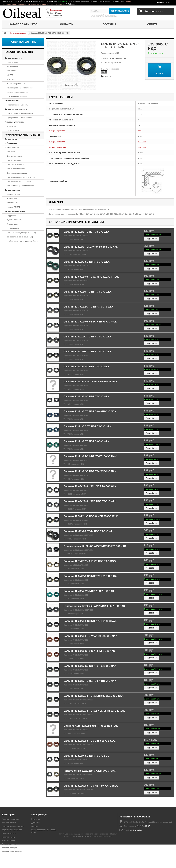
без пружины (12, 224)
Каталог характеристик (15, 211)
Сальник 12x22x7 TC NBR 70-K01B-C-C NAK (90, 681)
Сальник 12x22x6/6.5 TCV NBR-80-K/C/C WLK (91, 786)
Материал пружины (58, 147)
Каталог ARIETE (13, 207)
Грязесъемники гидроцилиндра (20, 113)
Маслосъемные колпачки (17, 92)
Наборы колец (11, 143)
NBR (140, 131)
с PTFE (10, 75)
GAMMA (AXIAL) (13, 130)
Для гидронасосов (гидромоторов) (21, 177)
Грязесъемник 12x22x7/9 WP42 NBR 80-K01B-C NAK (95, 546)
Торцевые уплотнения (15, 122)
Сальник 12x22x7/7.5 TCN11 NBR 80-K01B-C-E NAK (94, 711)
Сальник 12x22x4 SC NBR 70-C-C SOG (86, 756)
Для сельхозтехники (15, 164)
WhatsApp (62, 1)
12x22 (104, 72)
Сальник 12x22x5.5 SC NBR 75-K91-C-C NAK (90, 621)
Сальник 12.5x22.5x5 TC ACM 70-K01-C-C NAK (91, 277)
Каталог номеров (12, 190)
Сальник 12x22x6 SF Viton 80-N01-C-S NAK (89, 651)
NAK (116, 53)
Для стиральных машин (17, 173)
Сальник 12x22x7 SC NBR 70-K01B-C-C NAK (90, 666)
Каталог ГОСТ (13, 203)
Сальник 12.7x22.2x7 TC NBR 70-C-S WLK (88, 307)
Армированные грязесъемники (19, 118)
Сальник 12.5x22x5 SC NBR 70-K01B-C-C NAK (91, 576)
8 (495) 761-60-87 (47, 1)
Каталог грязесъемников (16, 109)
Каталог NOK (12, 199)
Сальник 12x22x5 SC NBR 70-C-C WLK (87, 397)
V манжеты (11, 126)
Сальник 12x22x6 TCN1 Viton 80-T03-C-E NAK (91, 247)
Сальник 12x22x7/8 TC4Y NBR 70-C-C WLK (89, 531)
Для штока (11, 71)
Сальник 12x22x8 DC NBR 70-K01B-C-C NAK (90, 456)
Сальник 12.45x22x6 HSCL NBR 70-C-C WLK (90, 486)
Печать (108, 76)
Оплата (152, 24)
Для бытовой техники (16, 169)
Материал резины (57, 131)
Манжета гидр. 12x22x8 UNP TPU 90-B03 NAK (91, 726)
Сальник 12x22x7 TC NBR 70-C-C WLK (86, 441)
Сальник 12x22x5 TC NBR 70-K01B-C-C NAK (90, 411)
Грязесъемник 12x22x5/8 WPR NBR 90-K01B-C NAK (94, 606)
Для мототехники (14, 160)
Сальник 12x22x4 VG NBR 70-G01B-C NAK (89, 591)
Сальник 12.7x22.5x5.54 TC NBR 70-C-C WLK (90, 322)
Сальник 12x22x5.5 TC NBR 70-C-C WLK (88, 426)
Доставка (109, 24)
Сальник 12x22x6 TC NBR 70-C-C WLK (86, 232)
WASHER (11, 79)
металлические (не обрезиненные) (21, 233)
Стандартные (12, 62)
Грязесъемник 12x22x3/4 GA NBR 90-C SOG (90, 771)
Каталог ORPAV (13, 194)
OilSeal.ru (114, 857)
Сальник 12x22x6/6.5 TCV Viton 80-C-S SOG (90, 741)
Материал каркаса (57, 142)
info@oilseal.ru (71, 4)
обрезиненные (13, 228)
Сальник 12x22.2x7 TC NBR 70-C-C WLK (88, 337)
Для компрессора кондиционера (20, 186)
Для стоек (11, 152)
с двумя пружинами (15, 220)
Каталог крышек (12, 135)
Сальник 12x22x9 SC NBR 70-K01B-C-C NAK (90, 471)
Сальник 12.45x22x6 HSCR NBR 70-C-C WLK (90, 501)
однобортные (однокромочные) (20, 237)
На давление (12, 67)
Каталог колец (11, 139)
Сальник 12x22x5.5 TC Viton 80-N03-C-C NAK (90, 636)
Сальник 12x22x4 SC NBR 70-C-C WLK (87, 367)
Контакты (66, 24)
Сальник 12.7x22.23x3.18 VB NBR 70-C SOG (90, 561)
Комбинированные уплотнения (19, 88)
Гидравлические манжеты (17, 105)
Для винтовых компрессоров (19, 181)
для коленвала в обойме (17, 96)
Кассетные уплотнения (16, 84)
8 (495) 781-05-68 (31, 1)
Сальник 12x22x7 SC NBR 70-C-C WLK (87, 262)
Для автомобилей (14, 156)
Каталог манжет (12, 101)
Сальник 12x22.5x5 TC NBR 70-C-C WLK (88, 352)
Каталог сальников (23, 24)
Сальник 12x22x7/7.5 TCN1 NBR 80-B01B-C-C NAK (94, 696)
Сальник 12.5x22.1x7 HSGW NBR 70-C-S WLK (91, 516)
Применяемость (12, 147)
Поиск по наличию (23, 42)
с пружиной (11, 216)
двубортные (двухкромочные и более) (22, 241)
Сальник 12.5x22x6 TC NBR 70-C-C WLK (88, 292)
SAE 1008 (142, 142)
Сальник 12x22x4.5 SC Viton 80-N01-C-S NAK (90, 382)
